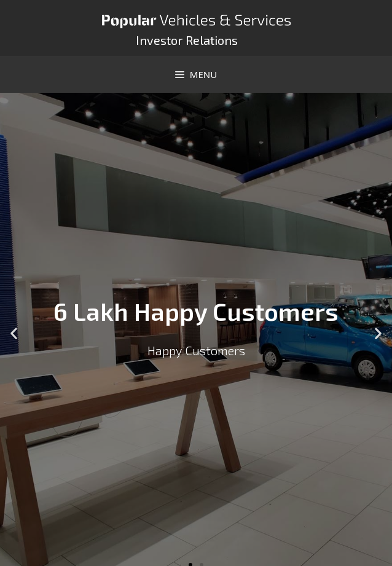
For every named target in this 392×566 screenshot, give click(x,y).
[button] (14, 333)
